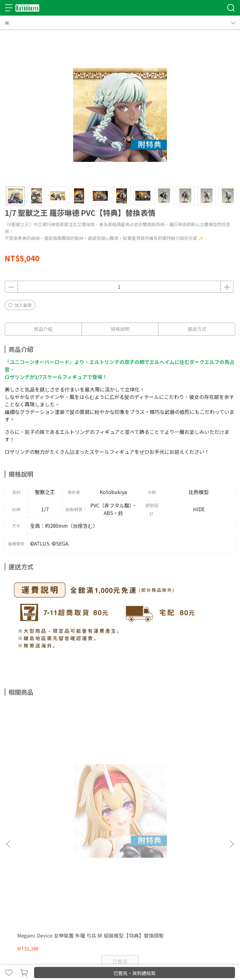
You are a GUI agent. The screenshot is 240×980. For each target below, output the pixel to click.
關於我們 (13, 861)
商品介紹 (43, 329)
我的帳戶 (34, 861)
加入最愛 (20, 305)
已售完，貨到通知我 (135, 973)
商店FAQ (54, 861)
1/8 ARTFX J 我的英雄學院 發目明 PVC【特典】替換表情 (120, 793)
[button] (232, 772)
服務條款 (116, 861)
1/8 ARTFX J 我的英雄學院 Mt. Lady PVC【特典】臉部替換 (192, 793)
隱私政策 (95, 861)
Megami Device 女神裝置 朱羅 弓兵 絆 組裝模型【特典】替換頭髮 (47, 793)
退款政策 (75, 861)
